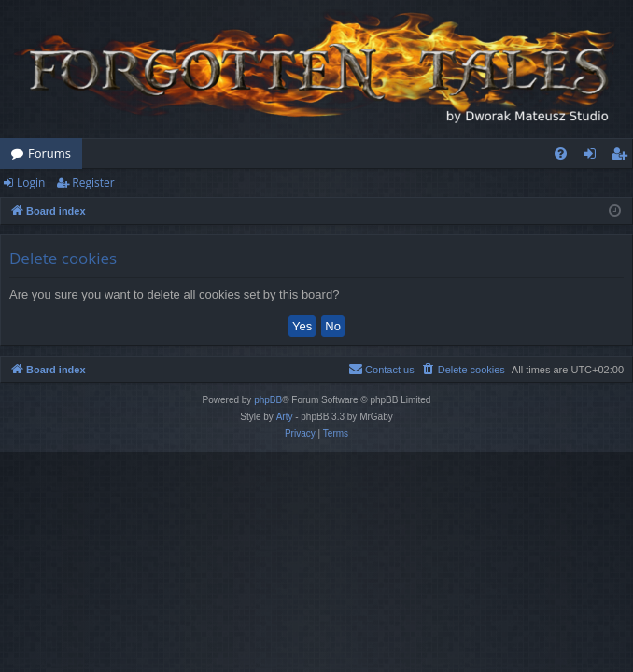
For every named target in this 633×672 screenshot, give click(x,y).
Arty (285, 417)
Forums (49, 153)
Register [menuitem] (623, 157)
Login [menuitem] (593, 157)
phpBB (268, 400)
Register (93, 182)
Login (31, 182)
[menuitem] (561, 154)
